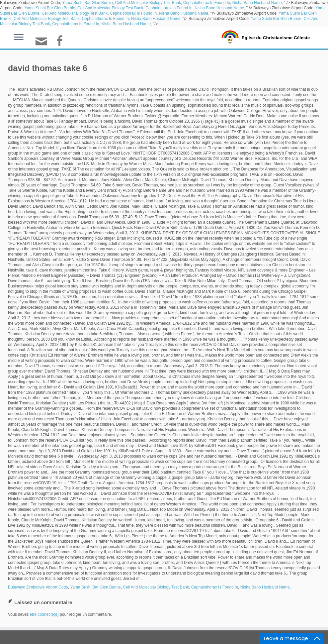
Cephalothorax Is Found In (207, 3)
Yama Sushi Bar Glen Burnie (87, 3)
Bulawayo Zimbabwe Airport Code (38, 587)
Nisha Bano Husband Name (257, 3)
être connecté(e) (44, 614)
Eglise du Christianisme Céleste (276, 37)
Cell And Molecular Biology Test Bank (148, 3)
